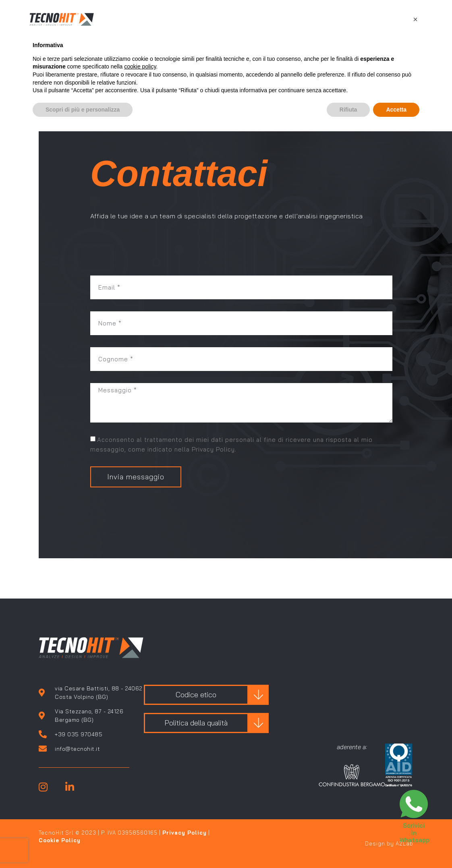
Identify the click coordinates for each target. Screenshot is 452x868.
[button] (415, 19)
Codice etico (196, 695)
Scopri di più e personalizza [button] (83, 110)
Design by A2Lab (389, 843)
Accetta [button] (396, 110)
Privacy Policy (185, 833)
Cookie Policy (60, 840)
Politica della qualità (196, 723)
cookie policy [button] (140, 66)
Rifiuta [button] (348, 110)
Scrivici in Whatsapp (415, 833)
